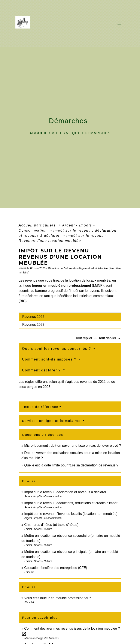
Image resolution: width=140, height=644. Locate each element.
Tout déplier (110, 338)
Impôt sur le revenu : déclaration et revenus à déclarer (65, 492)
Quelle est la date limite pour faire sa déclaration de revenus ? (71, 465)
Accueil (39, 133)
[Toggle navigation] (119, 23)
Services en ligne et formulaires (52, 421)
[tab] (70, 317)
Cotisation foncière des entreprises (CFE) (56, 568)
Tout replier (87, 338)
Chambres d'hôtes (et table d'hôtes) (51, 525)
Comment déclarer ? (42, 370)
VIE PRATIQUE (66, 133)
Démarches (98, 133)
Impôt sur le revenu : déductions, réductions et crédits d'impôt (71, 503)
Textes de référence (40, 407)
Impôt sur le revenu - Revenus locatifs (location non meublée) (71, 514)
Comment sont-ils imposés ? (50, 359)
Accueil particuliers (38, 225)
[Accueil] (24, 23)
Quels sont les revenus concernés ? (57, 349)
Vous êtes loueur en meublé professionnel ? (57, 598)
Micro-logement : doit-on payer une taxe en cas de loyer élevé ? (73, 446)
